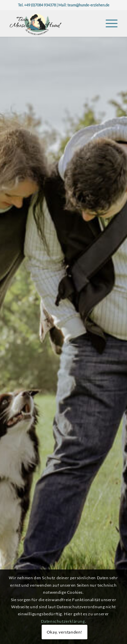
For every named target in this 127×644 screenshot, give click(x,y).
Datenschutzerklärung (63, 621)
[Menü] (108, 23)
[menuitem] (108, 23)
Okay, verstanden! (65, 632)
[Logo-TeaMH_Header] (53, 23)
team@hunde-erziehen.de (88, 5)
